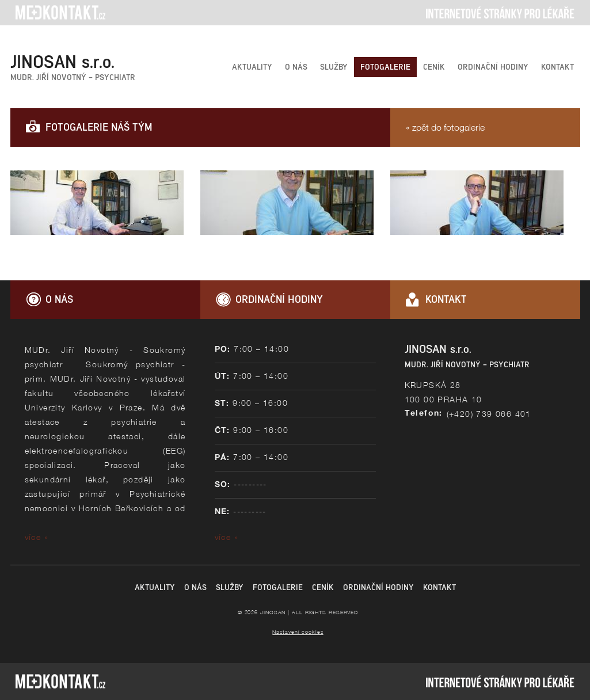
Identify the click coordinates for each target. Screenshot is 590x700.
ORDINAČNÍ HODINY (493, 67)
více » (37, 537)
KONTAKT (557, 67)
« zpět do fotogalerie (445, 127)
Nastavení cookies (298, 632)
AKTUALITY (252, 67)
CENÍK (434, 67)
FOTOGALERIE (385, 67)
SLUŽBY (334, 67)
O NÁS (296, 67)
